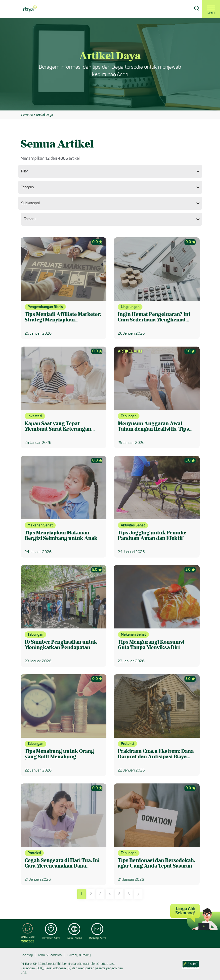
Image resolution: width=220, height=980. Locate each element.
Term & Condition (50, 955)
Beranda (27, 115)
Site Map (27, 955)
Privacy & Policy (79, 955)
